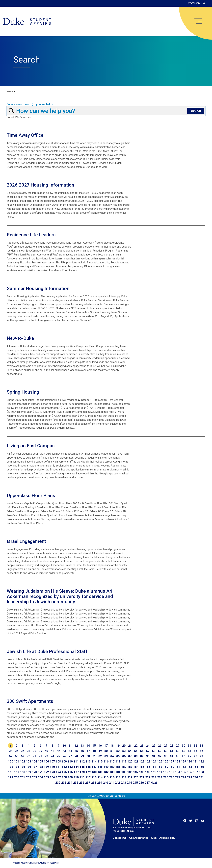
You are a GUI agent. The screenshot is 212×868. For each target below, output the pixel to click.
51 (112, 751)
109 (64, 761)
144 (76, 767)
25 (154, 746)
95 (178, 756)
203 (34, 777)
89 (142, 756)
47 (88, 751)
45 (76, 751)
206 (52, 777)
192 (166, 772)
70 (28, 756)
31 (189, 746)
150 (112, 767)
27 (166, 746)
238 (94, 783)
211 (82, 777)
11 (70, 746)
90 (148, 756)
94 (172, 756)
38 (34, 751)
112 (82, 761)
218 (124, 777)
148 (100, 767)
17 (106, 746)
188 (142, 772)
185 (124, 772)
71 (34, 756)
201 (23, 777)
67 (11, 756)
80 (88, 756)
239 (100, 783)
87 (130, 756)
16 (100, 746)
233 (64, 783)
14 (88, 746)
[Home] (27, 21)
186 (130, 772)
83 (106, 756)
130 (189, 761)
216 (112, 777)
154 (136, 767)
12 (76, 746)
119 (124, 761)
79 (82, 756)
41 (52, 751)
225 (166, 777)
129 (184, 761)
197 (195, 772)
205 (46, 777)
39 (40, 751)
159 (166, 767)
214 (100, 777)
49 (100, 751)
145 (82, 767)
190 (154, 772)
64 (189, 751)
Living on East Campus (31, 446)
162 (184, 767)
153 (130, 767)
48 (94, 751)
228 (184, 777)
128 (178, 761)
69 (23, 756)
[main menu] (198, 21)
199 (11, 777)
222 (148, 777)
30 (184, 746)
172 (46, 772)
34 (11, 751)
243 (123, 783)
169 (28, 772)
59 (160, 751)
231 (201, 777)
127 (172, 761)
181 (100, 772)
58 (154, 751)
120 (130, 761)
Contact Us (120, 838)
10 (64, 746)
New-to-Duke (20, 338)
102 (23, 761)
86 (124, 756)
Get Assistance (139, 838)
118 (118, 761)
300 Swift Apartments (30, 701)
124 (154, 761)
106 (46, 761)
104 (34, 761)
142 (64, 767)
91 (154, 756)
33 (201, 746)
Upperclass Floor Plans (31, 496)
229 (189, 777)
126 (166, 761)
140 (52, 767)
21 (130, 746)
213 (94, 777)
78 (76, 756)
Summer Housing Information (38, 288)
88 (136, 756)
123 (148, 761)
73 (46, 756)
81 (94, 756)
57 (148, 751)
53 (124, 751)
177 (76, 772)
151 (118, 767)
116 (106, 761)
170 (34, 772)
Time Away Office (25, 135)
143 (70, 767)
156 (148, 767)
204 (40, 777)
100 (11, 761)
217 (118, 777)
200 (17, 777)
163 (189, 767)
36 (23, 751)
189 (148, 772)
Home (10, 92)
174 (58, 772)
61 (172, 751)
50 (106, 751)
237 (88, 783)
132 (201, 761)
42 (58, 751)
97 (189, 756)
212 (88, 777)
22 (136, 746)
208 (64, 777)
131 (195, 761)
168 (23, 772)
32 (195, 746)
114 (94, 761)
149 (106, 767)
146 (88, 767)
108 (58, 761)
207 (58, 777)
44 (70, 751)
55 (136, 751)
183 (112, 772)
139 (46, 767)
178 (82, 772)
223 (154, 777)
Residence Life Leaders (31, 235)
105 (40, 761)
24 (148, 746)
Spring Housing (23, 392)
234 (70, 783)
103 (28, 761)
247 (147, 783)
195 (184, 772)
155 (142, 767)
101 (17, 761)
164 (195, 767)
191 (160, 772)
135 (23, 767)
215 (106, 777)
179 (88, 772)
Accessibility (167, 838)
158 (160, 767)
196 (189, 772)
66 (201, 751)
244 (129, 783)
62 (178, 751)
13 (82, 746)
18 (112, 746)
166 (11, 772)
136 (28, 767)
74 (52, 756)
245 (135, 783)
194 (178, 772)
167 (17, 772)
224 (160, 777)
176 (70, 772)
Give (154, 838)
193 (172, 772)
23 (142, 746)
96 (184, 756)
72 (40, 756)
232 (58, 783)
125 (160, 761)
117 (112, 761)
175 (64, 772)
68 (17, 756)
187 (136, 772)
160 (172, 767)
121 (136, 761)
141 (58, 767)
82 (100, 756)
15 (94, 746)
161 (178, 767)
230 (195, 777)
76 (64, 756)
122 (142, 761)
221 (142, 777)
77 (70, 756)
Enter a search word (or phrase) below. (30, 104)
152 (124, 767)
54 (130, 751)
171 (40, 772)
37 (28, 751)
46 (82, 751)
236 (82, 783)
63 (184, 751)
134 (17, 767)
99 (201, 756)
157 (154, 767)
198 (201, 772)
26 (160, 746)
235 (76, 783)
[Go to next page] (154, 783)
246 (141, 783)
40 (46, 751)
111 (76, 761)
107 (52, 761)
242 (117, 783)
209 (70, 777)
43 (64, 751)
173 (52, 772)
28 (172, 746)
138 (40, 767)
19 (118, 746)
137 (34, 767)
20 (124, 746)
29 (178, 746)
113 (88, 761)
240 (106, 783)
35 (17, 751)
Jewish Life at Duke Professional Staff (47, 651)
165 (201, 767)
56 (142, 751)
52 (118, 751)
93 (166, 756)
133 (11, 767)
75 (58, 756)
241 (111, 783)
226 (172, 777)
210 (76, 777)
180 (94, 772)
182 (106, 772)
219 (130, 777)
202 (28, 777)
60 (166, 751)
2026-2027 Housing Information (40, 185)
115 (100, 761)
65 (195, 751)
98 (195, 756)
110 (70, 761)
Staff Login (194, 3)
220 (136, 777)
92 (160, 756)
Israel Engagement (26, 541)
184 (118, 772)
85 (118, 756)
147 (94, 767)
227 (178, 777)
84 (112, 756)
